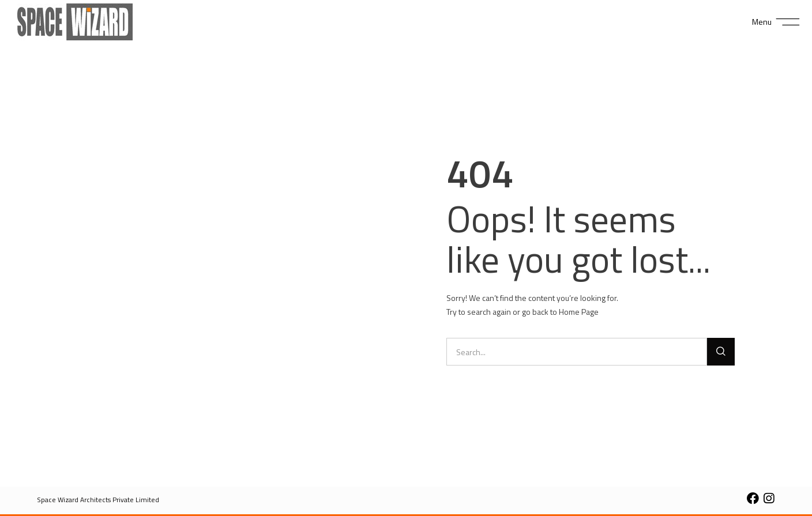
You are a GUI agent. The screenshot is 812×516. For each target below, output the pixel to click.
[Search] (721, 352)
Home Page (579, 312)
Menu (762, 22)
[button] (98, 500)
